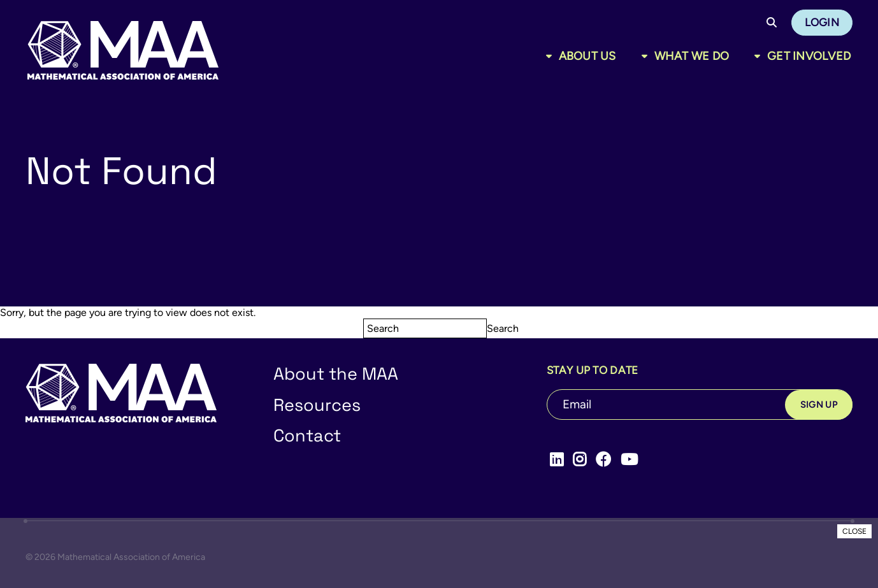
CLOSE (854, 531)
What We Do (692, 56)
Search (503, 328)
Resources (317, 405)
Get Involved (809, 56)
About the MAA (336, 374)
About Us (587, 56)
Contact (307, 435)
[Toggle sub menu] (551, 56)
